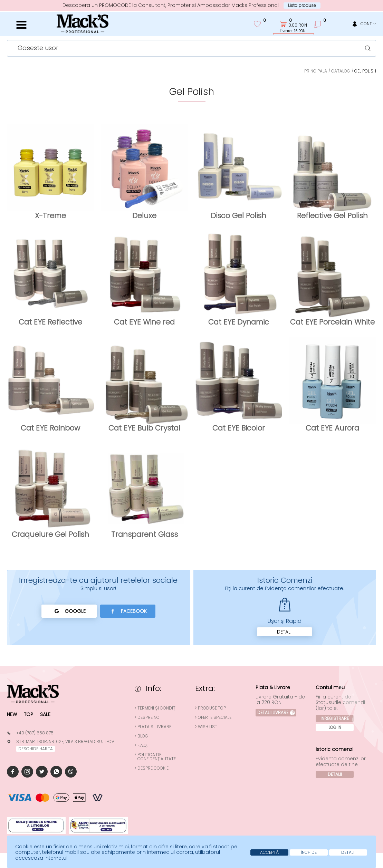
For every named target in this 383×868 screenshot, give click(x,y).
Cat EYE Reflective (50, 322)
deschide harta (36, 749)
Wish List (208, 727)
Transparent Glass (145, 534)
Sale (45, 714)
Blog (143, 736)
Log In (335, 727)
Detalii (285, 632)
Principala (316, 71)
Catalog (341, 71)
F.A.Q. (142, 745)
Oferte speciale (215, 717)
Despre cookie (153, 768)
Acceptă (269, 852)
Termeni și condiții (157, 708)
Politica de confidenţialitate (157, 757)
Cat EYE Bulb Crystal (144, 428)
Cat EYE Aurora (332, 428)
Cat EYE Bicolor (239, 428)
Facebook (128, 611)
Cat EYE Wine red (144, 322)
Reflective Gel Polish (332, 216)
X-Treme (50, 216)
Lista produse (302, 5)
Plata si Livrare (154, 727)
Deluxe (144, 216)
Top (28, 714)
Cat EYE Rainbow (50, 428)
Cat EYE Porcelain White (332, 322)
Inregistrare (335, 718)
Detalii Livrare (276, 712)
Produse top (212, 708)
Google (69, 611)
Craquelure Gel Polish (50, 534)
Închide (309, 852)
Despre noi (149, 717)
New (12, 714)
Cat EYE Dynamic (239, 322)
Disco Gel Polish (238, 216)
